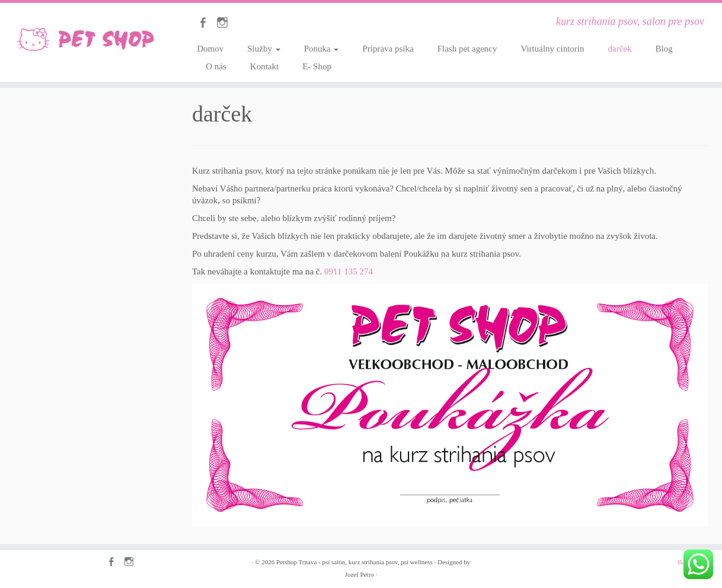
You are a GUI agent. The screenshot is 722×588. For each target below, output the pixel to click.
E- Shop (317, 66)
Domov (210, 49)
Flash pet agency (467, 49)
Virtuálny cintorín (553, 49)
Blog (664, 49)
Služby (263, 49)
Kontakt (264, 66)
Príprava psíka (388, 49)
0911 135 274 (349, 271)
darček (620, 49)
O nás (216, 66)
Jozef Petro (360, 574)
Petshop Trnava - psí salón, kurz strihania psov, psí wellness (354, 562)
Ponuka (322, 49)
